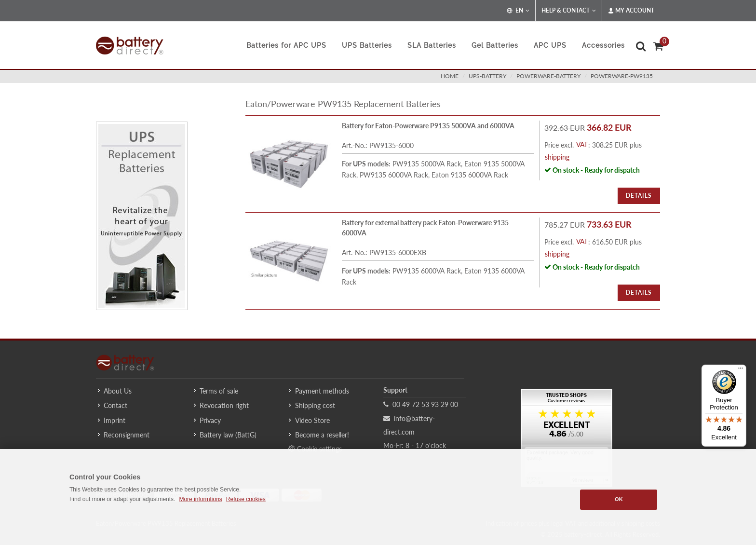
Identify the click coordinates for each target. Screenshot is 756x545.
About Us (118, 391)
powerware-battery (548, 76)
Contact (115, 405)
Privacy (210, 420)
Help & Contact (569, 11)
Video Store (312, 420)
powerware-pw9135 (622, 76)
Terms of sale (219, 391)
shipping (557, 157)
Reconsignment (127, 435)
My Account (631, 11)
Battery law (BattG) (228, 435)
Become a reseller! (322, 435)
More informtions (200, 499)
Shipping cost (315, 405)
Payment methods (322, 391)
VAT (582, 144)
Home (450, 76)
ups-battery (487, 76)
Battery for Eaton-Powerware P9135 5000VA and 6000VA (428, 126)
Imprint (115, 420)
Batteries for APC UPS (286, 45)
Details (639, 196)
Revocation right (224, 405)
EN (518, 11)
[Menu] (741, 370)
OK (619, 499)
